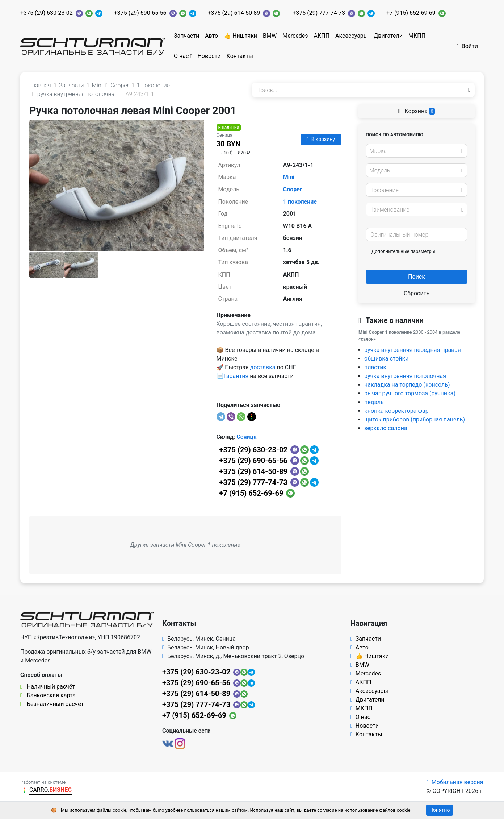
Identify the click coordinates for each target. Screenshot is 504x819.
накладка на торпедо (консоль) (407, 385)
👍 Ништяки (240, 36)
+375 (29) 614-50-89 (234, 13)
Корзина (417, 111)
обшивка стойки (386, 359)
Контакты (240, 56)
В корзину (321, 139)
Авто (211, 36)
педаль (374, 402)
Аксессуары (352, 36)
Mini (289, 177)
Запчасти (186, 36)
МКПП (417, 36)
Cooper (293, 189)
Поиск (417, 277)
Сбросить (417, 293)
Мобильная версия (455, 782)
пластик (375, 367)
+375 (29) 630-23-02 (47, 13)
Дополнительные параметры (400, 251)
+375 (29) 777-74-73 (319, 13)
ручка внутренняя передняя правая (413, 350)
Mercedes (295, 36)
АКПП (322, 36)
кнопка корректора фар (396, 411)
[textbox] (415, 151)
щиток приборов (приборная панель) (415, 419)
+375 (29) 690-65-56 (140, 13)
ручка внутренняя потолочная (405, 376)
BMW (270, 36)
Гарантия (236, 376)
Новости (209, 56)
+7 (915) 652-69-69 (411, 13)
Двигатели (388, 36)
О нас (181, 56)
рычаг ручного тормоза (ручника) (410, 393)
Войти (467, 46)
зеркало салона (386, 428)
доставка (263, 367)
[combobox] (417, 151)
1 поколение (300, 202)
